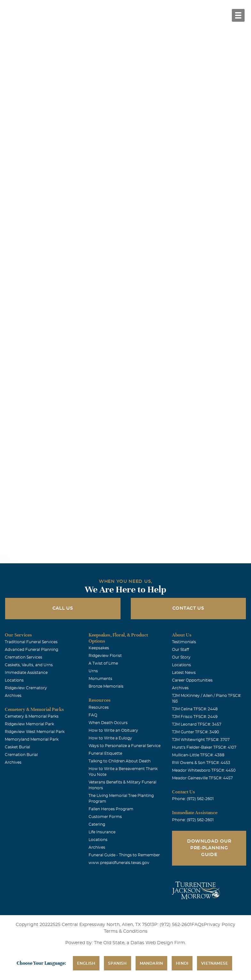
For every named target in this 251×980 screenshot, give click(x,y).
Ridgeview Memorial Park (29, 724)
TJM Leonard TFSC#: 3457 (197, 724)
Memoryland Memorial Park (32, 739)
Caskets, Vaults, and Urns (29, 665)
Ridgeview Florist (105, 656)
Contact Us (188, 608)
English (86, 963)
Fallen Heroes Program (111, 809)
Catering (97, 824)
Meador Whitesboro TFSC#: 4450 (204, 770)
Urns (93, 671)
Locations (14, 680)
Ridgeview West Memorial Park (35, 732)
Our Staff (180, 650)
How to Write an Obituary (113, 730)
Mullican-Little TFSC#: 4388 (198, 755)
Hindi (182, 963)
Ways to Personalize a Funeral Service (125, 746)
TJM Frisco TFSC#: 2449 (195, 717)
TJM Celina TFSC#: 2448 (195, 709)
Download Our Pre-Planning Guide (209, 848)
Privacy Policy (220, 925)
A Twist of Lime (103, 663)
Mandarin (152, 963)
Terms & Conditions (126, 931)
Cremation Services (24, 657)
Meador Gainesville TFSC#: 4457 (202, 778)
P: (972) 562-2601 (173, 925)
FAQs (198, 925)
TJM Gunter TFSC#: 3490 (196, 732)
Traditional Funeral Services (31, 642)
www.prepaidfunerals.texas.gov (119, 863)
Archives (13, 696)
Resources (99, 707)
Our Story (181, 657)
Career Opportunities (192, 680)
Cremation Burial (21, 755)
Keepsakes (99, 648)
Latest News (184, 673)
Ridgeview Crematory (26, 688)
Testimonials (184, 642)
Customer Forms (105, 817)
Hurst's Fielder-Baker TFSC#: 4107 (204, 747)
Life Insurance (102, 832)
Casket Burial (17, 747)
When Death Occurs (108, 723)
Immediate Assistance (26, 673)
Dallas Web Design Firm (158, 943)
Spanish (117, 963)
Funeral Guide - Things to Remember (124, 855)
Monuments (100, 679)
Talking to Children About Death (120, 761)
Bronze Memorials (106, 686)
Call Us (63, 608)
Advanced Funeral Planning (31, 650)
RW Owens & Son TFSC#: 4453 (201, 763)
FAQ (93, 715)
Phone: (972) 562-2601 (193, 799)
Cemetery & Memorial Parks (32, 716)
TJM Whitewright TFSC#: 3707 (201, 740)
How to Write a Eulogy (110, 738)
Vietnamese (215, 963)
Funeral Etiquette (105, 753)
